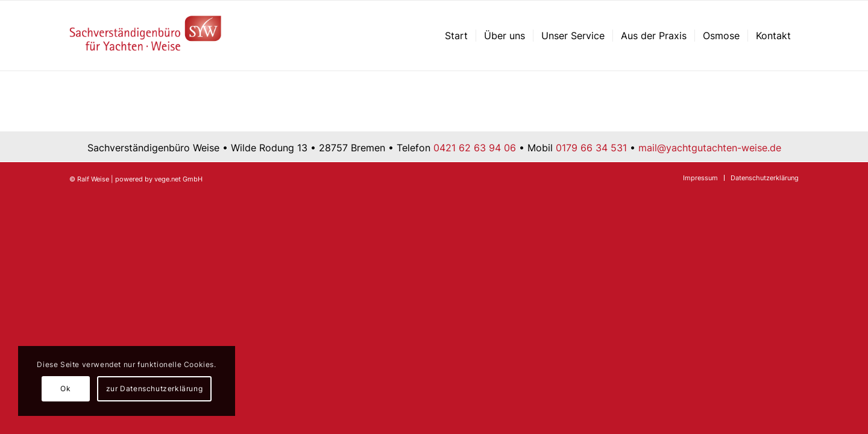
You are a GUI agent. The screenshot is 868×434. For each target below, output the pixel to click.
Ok (65, 388)
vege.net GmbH (178, 179)
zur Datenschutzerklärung (154, 388)
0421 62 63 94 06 (475, 148)
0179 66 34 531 (591, 148)
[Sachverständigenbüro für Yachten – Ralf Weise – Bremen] (146, 36)
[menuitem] (456, 36)
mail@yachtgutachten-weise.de (710, 148)
